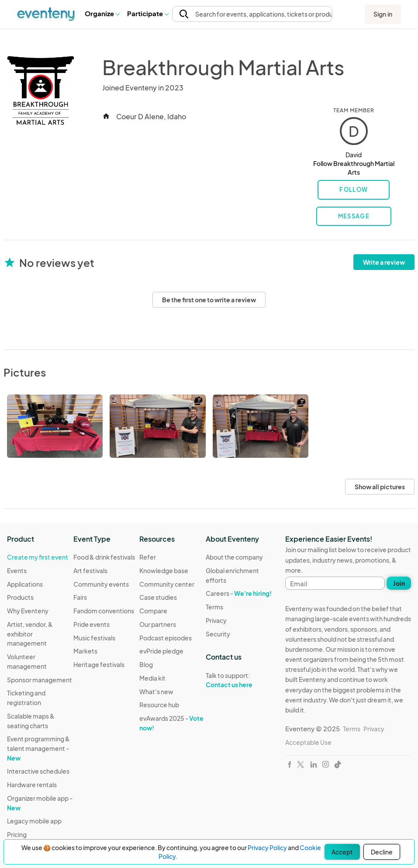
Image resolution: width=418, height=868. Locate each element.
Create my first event (38, 557)
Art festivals (90, 571)
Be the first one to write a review (209, 300)
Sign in (383, 14)
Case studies (158, 597)
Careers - (239, 593)
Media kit (152, 678)
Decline (382, 852)
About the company (234, 557)
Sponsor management (40, 680)
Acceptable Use (308, 742)
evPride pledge (161, 651)
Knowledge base (164, 571)
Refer (148, 557)
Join (399, 583)
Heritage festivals (99, 664)
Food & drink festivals (104, 557)
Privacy (216, 620)
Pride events (92, 624)
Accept (342, 852)
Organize (102, 13)
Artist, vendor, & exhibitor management (30, 634)
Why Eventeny (28, 611)
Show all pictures (380, 487)
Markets (85, 651)
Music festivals (94, 638)
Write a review (384, 262)
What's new (156, 692)
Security (218, 634)
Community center (167, 584)
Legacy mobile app (34, 821)
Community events (101, 584)
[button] (102, 14)
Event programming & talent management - (38, 748)
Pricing (17, 834)
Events (17, 571)
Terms (214, 607)
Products (20, 597)
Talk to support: (239, 680)
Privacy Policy (267, 847)
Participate (148, 13)
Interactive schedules (38, 771)
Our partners (158, 624)
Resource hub (159, 705)
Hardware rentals (32, 785)
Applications (25, 584)
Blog (146, 664)
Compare (153, 611)
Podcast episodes (166, 638)
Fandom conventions (104, 611)
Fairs (80, 597)
